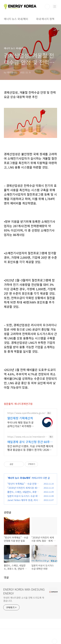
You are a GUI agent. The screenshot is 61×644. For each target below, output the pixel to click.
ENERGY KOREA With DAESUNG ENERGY (24, 591)
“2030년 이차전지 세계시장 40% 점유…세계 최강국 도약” (23, 489)
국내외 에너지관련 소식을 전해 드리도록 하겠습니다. (24, 599)
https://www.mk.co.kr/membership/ (26, 437)
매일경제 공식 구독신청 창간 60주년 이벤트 (30, 442)
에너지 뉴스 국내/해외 (16, 19)
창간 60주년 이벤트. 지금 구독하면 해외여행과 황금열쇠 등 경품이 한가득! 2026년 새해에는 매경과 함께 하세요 (30, 448)
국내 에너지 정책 (45, 19)
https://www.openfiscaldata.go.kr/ (26, 413)
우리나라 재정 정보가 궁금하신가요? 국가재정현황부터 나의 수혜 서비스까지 (20, 424)
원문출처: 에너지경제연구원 (18, 404)
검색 (47, 7)
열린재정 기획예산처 (20, 418)
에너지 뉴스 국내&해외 (19, 478)
